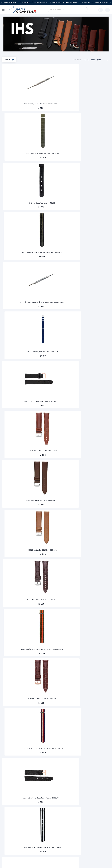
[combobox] (67, 9)
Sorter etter (86, 60)
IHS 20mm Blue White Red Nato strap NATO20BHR (46, 426)
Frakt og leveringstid (12, 781)
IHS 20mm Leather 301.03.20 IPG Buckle (72, 467)
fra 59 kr (56, 3)
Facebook (69, 809)
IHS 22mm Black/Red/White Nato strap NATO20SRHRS (46, 715)
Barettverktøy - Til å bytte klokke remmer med (46, 93)
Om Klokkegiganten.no (58, 781)
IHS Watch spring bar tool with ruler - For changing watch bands (72, 134)
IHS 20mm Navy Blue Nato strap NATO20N (98, 135)
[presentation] (2, 3)
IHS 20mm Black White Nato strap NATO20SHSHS (72, 301)
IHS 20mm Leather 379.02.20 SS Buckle (98, 218)
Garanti (33, 791)
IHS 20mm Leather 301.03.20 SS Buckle (72, 218)
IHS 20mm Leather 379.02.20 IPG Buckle (97, 633)
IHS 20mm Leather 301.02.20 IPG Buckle (97, 550)
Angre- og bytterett (11, 791)
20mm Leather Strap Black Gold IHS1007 (46, 342)
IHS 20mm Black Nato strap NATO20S (97, 93)
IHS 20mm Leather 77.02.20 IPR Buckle (72, 509)
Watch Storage (15, 75)
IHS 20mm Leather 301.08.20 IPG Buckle (97, 467)
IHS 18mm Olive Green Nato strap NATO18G (72, 93)
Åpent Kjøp (10, 3)
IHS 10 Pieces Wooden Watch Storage (72, 426)
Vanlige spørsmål (56, 788)
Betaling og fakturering (12, 784)
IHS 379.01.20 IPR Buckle (72, 551)
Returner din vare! (37, 788)
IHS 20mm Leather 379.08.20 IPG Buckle (46, 384)
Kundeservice (36, 784)
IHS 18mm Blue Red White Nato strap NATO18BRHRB (98, 384)
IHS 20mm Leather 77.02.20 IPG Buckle (46, 633)
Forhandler (41, 3)
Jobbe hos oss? (55, 795)
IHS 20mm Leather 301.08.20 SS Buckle (72, 342)
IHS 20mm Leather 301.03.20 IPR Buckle (72, 592)
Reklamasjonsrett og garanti (14, 795)
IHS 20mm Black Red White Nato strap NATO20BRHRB (97, 259)
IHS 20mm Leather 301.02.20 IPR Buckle (46, 592)
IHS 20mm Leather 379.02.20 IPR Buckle (46, 675)
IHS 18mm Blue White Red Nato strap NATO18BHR (72, 384)
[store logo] (23, 10)
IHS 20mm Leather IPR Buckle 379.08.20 (72, 259)
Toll (87, 3)
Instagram (69, 813)
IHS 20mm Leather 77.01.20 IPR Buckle (46, 509)
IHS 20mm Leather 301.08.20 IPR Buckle (97, 592)
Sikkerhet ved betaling (12, 788)
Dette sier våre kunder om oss (61, 784)
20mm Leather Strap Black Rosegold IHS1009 (46, 176)
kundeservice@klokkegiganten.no (90, 781)
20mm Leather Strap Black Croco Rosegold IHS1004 (46, 301)
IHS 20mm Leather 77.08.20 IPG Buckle (97, 509)
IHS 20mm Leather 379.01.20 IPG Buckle (46, 550)
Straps (12, 71)
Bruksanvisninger (37, 781)
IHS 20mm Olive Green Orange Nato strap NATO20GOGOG (46, 259)
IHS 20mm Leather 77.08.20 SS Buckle (72, 176)
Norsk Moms (72, 3)
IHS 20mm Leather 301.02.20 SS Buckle (46, 218)
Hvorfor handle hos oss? (59, 791)
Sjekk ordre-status (56, 798)
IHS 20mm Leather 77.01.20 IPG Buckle (97, 342)
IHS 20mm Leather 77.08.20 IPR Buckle (72, 633)
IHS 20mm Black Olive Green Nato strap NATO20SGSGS (46, 134)
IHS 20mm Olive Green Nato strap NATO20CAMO (72, 675)
